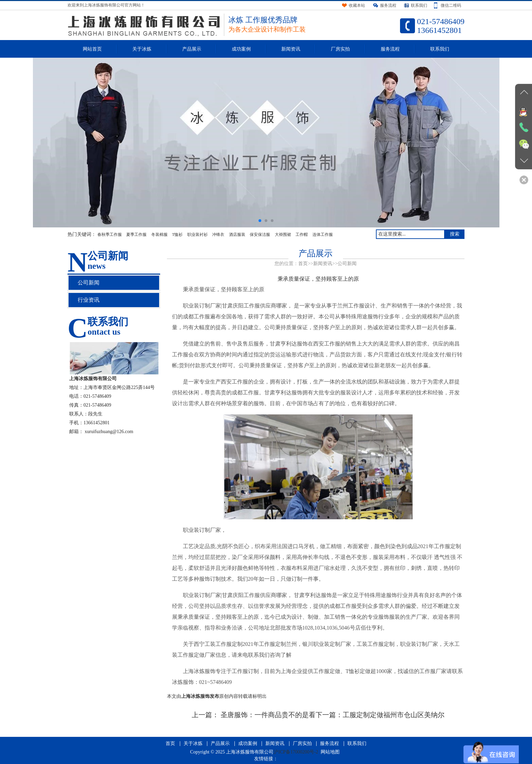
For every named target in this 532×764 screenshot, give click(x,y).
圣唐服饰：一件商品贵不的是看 (267, 715)
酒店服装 (237, 235)
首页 (303, 264)
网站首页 (92, 49)
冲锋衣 (218, 235)
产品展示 (192, 49)
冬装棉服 (159, 235)
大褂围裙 (283, 235)
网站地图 (330, 752)
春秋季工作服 (110, 235)
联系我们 (440, 49)
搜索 (455, 234)
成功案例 (241, 49)
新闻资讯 (291, 49)
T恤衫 (177, 235)
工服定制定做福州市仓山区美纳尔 (394, 715)
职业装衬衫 (197, 235)
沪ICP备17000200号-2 (296, 752)
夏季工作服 (136, 235)
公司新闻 (347, 264)
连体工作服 (323, 235)
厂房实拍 (340, 49)
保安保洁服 (260, 235)
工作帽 (302, 235)
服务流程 (390, 49)
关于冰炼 (142, 49)
